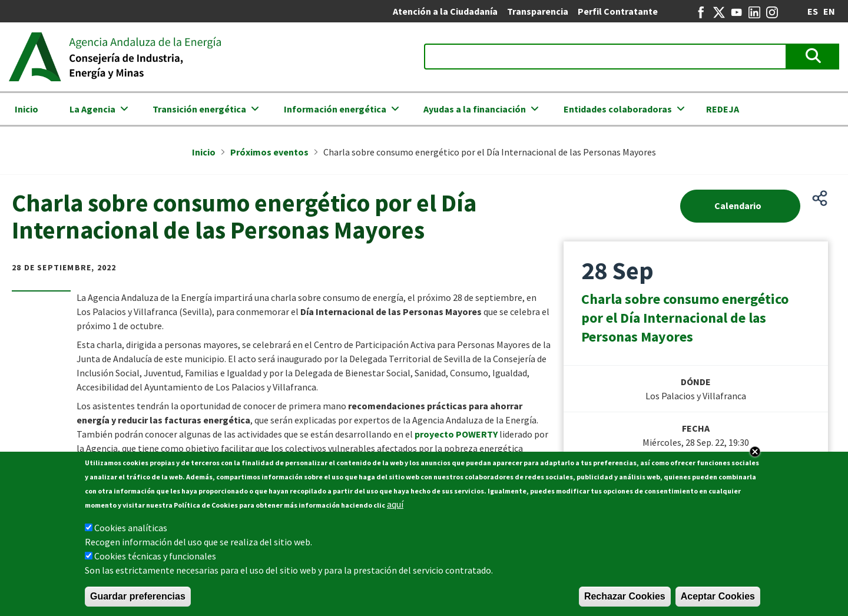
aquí (395, 507)
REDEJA (723, 109)
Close (755, 455)
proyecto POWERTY (456, 434)
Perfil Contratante (618, 11)
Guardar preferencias (138, 599)
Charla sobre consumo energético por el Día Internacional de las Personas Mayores (685, 318)
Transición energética (199, 109)
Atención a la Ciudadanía (445, 11)
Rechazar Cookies (625, 599)
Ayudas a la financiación (475, 109)
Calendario (738, 206)
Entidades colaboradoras (618, 109)
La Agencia (92, 109)
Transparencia (538, 11)
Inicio (26, 109)
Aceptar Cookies (718, 599)
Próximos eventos (269, 152)
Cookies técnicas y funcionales (155, 559)
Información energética (335, 109)
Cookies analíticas (131, 531)
